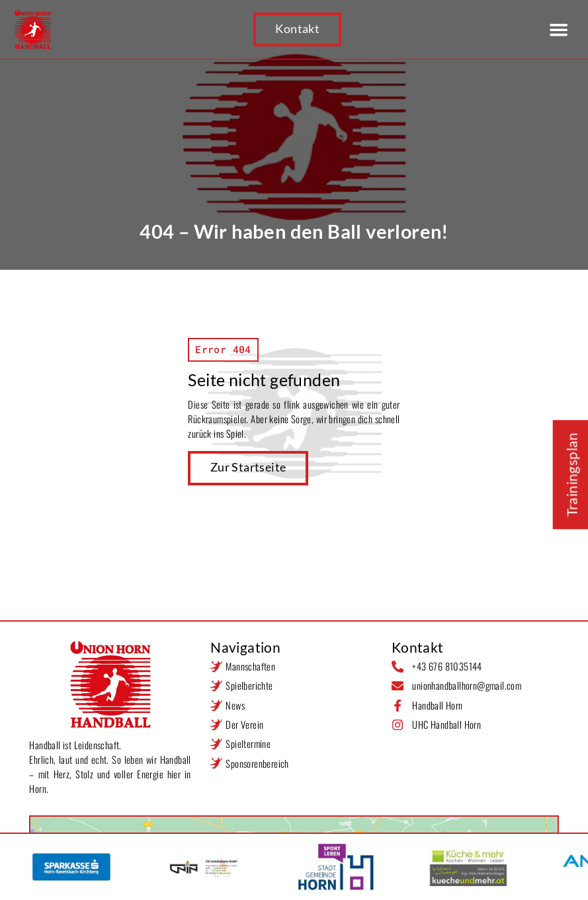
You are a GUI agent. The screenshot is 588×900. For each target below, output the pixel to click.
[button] (559, 30)
